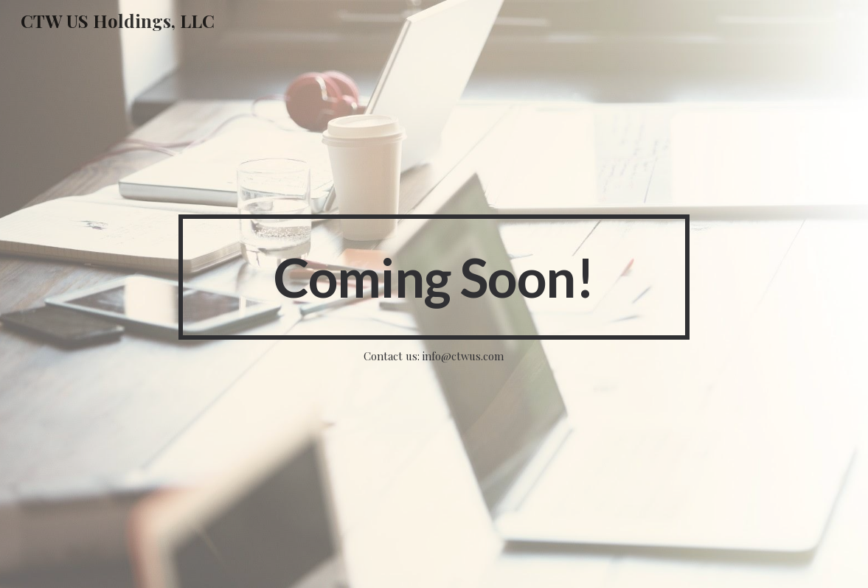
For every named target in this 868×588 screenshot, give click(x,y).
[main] (434, 277)
